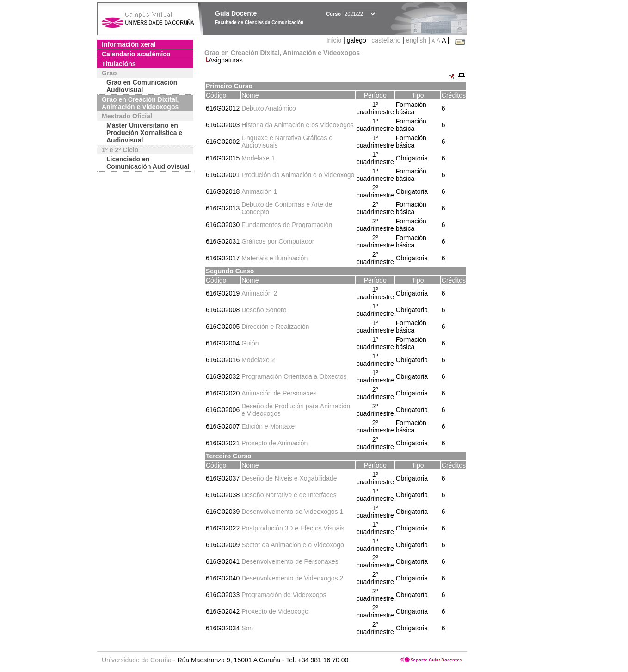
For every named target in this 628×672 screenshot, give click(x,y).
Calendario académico (136, 54)
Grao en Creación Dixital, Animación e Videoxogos (140, 103)
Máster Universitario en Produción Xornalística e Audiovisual (144, 133)
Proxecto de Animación (274, 443)
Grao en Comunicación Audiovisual (142, 86)
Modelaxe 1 (258, 158)
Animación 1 (259, 191)
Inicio (335, 40)
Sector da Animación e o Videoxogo (293, 545)
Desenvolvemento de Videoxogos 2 (292, 578)
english (416, 40)
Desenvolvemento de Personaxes (290, 561)
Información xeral (129, 44)
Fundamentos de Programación (287, 225)
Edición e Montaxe (268, 426)
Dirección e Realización (275, 327)
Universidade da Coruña (137, 660)
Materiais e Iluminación (274, 258)
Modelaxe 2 (258, 360)
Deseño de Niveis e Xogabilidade (289, 478)
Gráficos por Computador (278, 241)
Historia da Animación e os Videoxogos (298, 125)
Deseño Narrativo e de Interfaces (289, 495)
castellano (386, 40)
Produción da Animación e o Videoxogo (298, 175)
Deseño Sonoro (264, 310)
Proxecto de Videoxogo (275, 611)
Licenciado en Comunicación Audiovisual (148, 163)
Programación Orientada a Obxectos (294, 376)
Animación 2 (259, 293)
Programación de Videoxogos (284, 595)
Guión (250, 343)
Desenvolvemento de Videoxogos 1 (292, 512)
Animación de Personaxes (279, 393)
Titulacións (119, 64)
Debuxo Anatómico (269, 108)
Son (247, 628)
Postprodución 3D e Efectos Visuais (293, 528)
